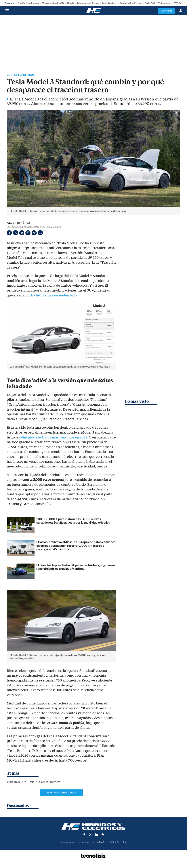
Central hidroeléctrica (131, 3)
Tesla (31, 782)
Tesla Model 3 (15, 782)
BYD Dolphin (180, 3)
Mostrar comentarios (61, 793)
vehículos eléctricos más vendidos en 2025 (53, 438)
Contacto (84, 843)
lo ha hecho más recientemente (52, 296)
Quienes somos (66, 843)
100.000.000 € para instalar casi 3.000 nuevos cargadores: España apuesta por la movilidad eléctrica (73, 521)
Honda (70, 3)
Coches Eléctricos (23, 75)
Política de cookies (119, 843)
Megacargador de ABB (53, 3)
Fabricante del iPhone (88, 3)
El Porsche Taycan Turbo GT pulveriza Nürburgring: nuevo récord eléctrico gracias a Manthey (76, 568)
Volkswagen (164, 3)
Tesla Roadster (109, 3)
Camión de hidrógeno (28, 3)
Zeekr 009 (150, 3)
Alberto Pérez (18, 223)
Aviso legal (99, 843)
